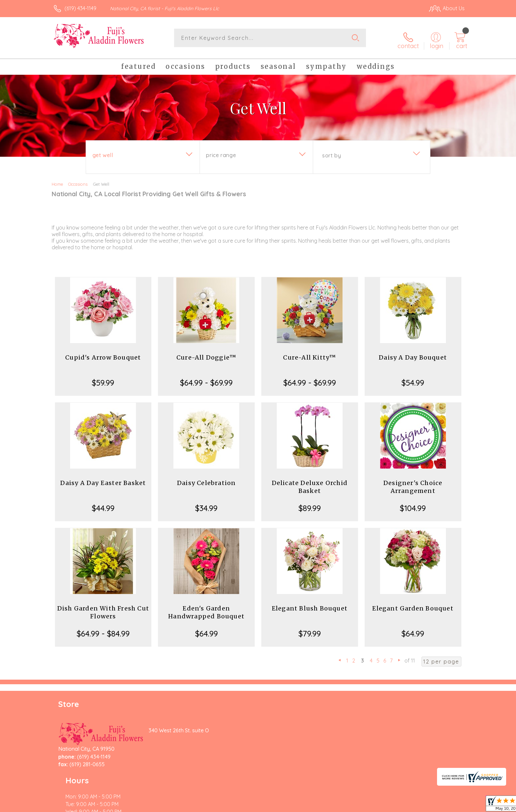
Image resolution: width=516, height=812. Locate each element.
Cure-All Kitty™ (310, 354)
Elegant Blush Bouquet (310, 605)
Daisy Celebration (206, 479)
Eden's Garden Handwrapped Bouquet (206, 609)
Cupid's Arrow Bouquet (103, 354)
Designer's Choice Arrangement (413, 483)
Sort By (332, 152)
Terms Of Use (321, 805)
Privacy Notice (359, 805)
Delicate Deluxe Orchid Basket (310, 483)
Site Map (447, 805)
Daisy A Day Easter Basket (103, 479)
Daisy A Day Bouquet (413, 354)
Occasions (78, 180)
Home (57, 180)
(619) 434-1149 (80, 8)
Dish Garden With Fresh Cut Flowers (103, 609)
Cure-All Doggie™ (206, 354)
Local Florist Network (406, 805)
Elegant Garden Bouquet (413, 605)
